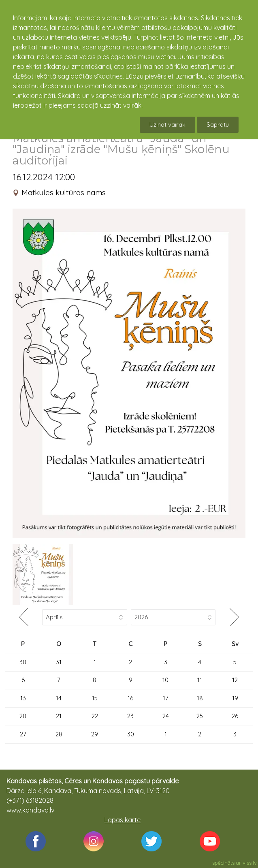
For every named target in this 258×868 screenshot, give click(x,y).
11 (200, 680)
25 (200, 716)
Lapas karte (123, 820)
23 (130, 716)
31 (59, 662)
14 (59, 698)
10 (165, 680)
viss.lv (250, 863)
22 (95, 716)
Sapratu (218, 125)
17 (166, 698)
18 (200, 698)
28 (59, 734)
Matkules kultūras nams (64, 192)
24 (166, 716)
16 (130, 698)
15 (95, 698)
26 (235, 716)
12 (235, 680)
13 (23, 698)
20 (23, 716)
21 (59, 716)
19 (235, 698)
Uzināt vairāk (167, 125)
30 (23, 662)
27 (23, 734)
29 (95, 734)
